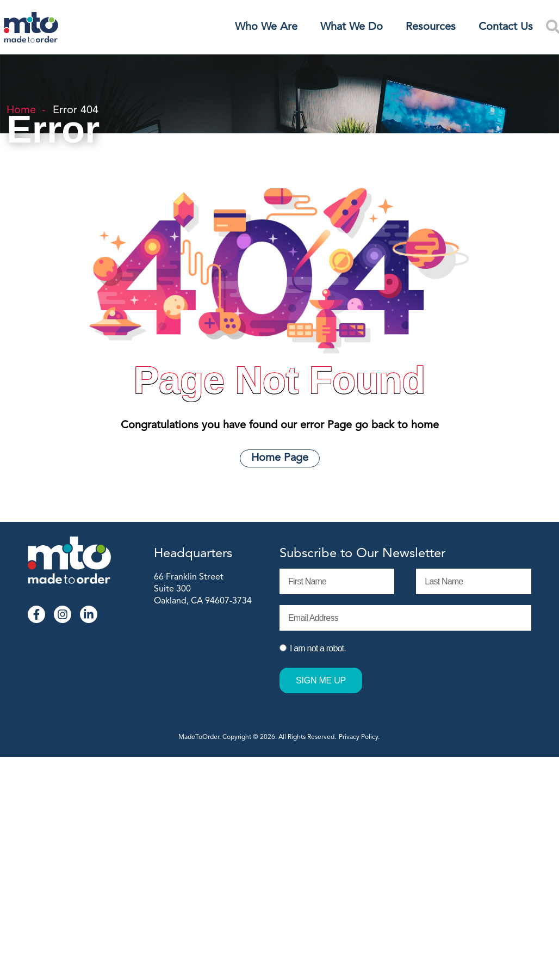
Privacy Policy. (360, 737)
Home (21, 110)
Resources (431, 27)
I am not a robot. (318, 648)
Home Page (280, 458)
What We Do (352, 27)
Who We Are (266, 27)
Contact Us (506, 27)
